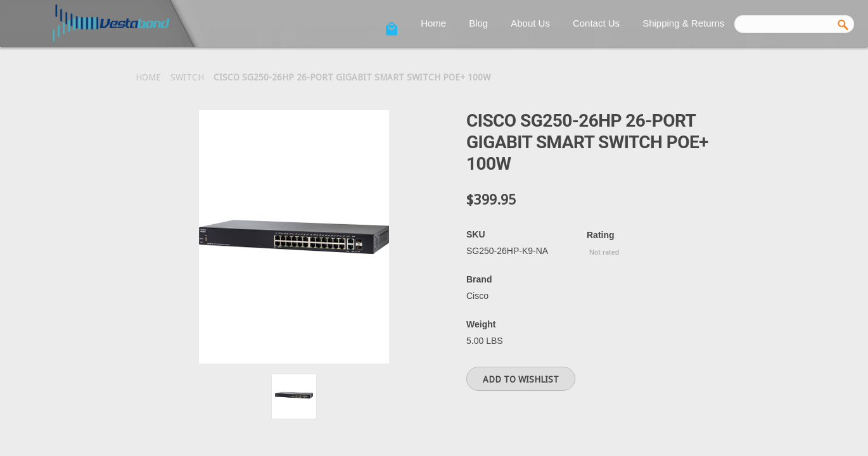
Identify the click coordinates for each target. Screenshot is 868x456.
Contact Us (596, 23)
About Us (530, 23)
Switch (187, 77)
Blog (478, 23)
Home (433, 23)
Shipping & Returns (683, 23)
